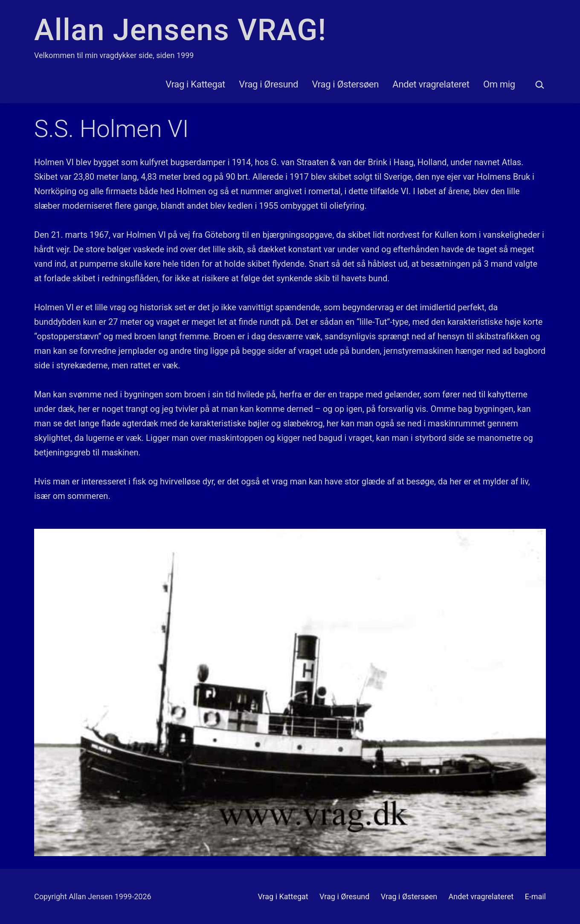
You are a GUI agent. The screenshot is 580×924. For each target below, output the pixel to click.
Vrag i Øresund (268, 84)
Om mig (499, 84)
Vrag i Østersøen (345, 84)
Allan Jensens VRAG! (180, 30)
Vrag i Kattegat (195, 84)
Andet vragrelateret (431, 84)
